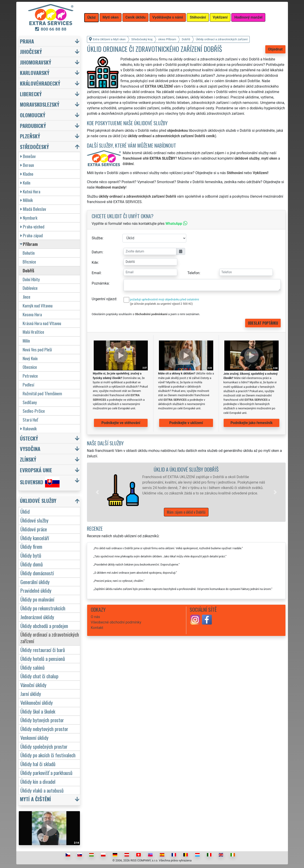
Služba (97, 238)
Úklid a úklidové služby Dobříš (186, 469)
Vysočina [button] (30, 449)
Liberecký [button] (31, 94)
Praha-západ (32, 235)
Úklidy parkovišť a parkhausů (46, 773)
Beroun (27, 165)
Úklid (25, 511)
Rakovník (29, 428)
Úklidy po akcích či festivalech (48, 755)
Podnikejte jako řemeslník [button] (251, 423)
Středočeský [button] (34, 147)
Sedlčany (30, 402)
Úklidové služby (34, 520)
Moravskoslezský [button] (40, 104)
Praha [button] (27, 41)
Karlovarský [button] (35, 73)
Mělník (27, 200)
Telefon (193, 273)
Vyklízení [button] (220, 17)
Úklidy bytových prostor (42, 720)
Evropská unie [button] (36, 470)
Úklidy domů (32, 564)
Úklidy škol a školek (38, 711)
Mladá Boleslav (33, 209)
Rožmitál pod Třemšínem (42, 393)
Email (96, 273)
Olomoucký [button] (33, 115)
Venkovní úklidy (34, 737)
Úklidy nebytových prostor (44, 729)
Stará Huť (30, 420)
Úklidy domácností (37, 573)
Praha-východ (32, 227)
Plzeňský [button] (30, 136)
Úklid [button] (92, 18)
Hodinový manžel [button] (248, 17)
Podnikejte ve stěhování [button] (121, 423)
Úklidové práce (34, 529)
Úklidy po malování (37, 599)
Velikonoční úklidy (37, 702)
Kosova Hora (32, 314)
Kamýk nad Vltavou (38, 306)
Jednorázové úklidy (37, 617)
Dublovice (30, 288)
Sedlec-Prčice (34, 411)
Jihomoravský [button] (36, 62)
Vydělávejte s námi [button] (168, 17)
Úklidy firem (31, 546)
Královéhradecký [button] (40, 83)
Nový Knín (30, 358)
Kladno (27, 174)
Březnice (29, 262)
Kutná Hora (30, 191)
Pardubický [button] (33, 126)
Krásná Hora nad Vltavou (42, 323)
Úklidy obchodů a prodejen (44, 626)
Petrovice (30, 376)
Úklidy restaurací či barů (43, 650)
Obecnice (30, 367)
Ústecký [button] (29, 438)
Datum (97, 252)
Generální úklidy (35, 582)
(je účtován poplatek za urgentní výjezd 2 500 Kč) (161, 304)
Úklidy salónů (32, 667)
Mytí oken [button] (111, 17)
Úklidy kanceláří (35, 538)
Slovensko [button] (40, 482)
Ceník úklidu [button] (135, 17)
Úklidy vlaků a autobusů (42, 790)
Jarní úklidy (31, 694)
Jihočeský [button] (31, 52)
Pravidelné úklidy (36, 590)
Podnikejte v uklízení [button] (186, 423)
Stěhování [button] (198, 17)
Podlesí (28, 385)
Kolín (25, 183)
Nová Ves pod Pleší (37, 349)
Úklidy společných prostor (44, 746)
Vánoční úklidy (33, 685)
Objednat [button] (275, 49)
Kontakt (97, 628)
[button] (97, 492)
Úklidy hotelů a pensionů (43, 658)
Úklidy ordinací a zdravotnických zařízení (50, 638)
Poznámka (100, 283)
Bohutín (29, 253)
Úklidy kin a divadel (38, 781)
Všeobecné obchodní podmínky (116, 622)
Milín (26, 341)
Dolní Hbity (31, 279)
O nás (95, 617)
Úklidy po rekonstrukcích (43, 608)
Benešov (28, 156)
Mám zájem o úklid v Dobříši (186, 512)
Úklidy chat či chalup (39, 676)
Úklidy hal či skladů (38, 764)
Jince (26, 297)
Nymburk (29, 218)
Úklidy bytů (31, 555)
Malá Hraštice (33, 332)
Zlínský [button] (28, 459)
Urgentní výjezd (104, 299)
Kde (95, 263)
